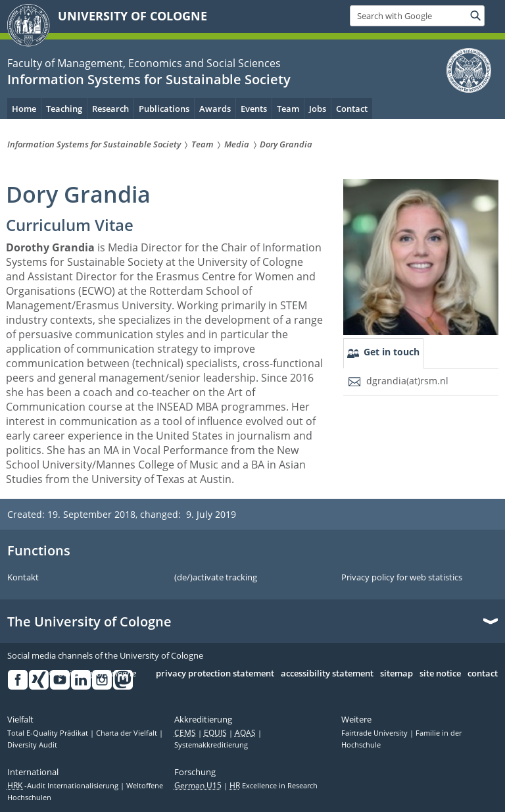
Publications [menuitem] (164, 109)
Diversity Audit (32, 745)
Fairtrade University (375, 733)
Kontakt (23, 578)
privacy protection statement (215, 674)
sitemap (397, 674)
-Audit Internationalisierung (64, 786)
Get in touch (392, 352)
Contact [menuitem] (352, 109)
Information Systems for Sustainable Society (149, 79)
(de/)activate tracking (216, 578)
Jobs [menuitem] (318, 109)
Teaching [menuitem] (64, 109)
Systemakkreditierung (211, 745)
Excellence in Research (274, 786)
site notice (440, 674)
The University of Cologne (89, 622)
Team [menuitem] (288, 109)
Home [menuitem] (24, 109)
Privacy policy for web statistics (402, 578)
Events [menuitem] (254, 109)
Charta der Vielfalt (128, 733)
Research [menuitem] (110, 109)
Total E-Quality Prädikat (49, 733)
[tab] (384, 354)
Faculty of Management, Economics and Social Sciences (144, 63)
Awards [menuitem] (215, 109)
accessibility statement (327, 674)
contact (483, 674)
